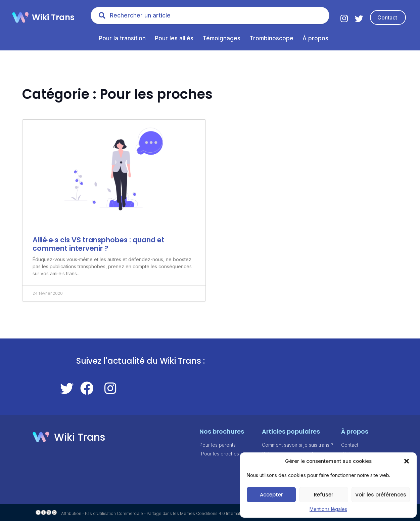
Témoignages (221, 38)
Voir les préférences (381, 495)
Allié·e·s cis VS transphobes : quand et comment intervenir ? (99, 244)
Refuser (324, 495)
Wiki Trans (53, 17)
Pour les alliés (174, 38)
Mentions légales (328, 509)
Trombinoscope (271, 38)
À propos (315, 38)
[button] (407, 461)
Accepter (271, 495)
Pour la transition (122, 38)
